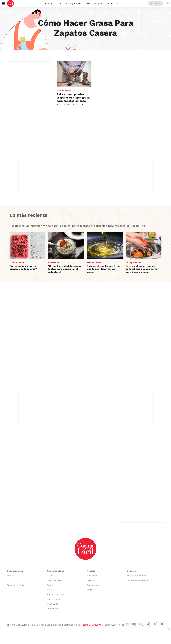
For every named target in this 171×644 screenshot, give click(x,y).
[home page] (10, 3)
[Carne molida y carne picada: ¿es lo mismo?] (27, 245)
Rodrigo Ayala (78, 105)
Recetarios (54, 263)
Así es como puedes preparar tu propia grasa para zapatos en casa (73, 98)
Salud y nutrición (133, 263)
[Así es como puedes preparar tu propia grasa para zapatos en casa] (74, 74)
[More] (117, 3)
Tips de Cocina (64, 91)
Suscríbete (156, 3)
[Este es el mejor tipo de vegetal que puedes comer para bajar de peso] (144, 245)
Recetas (48, 3)
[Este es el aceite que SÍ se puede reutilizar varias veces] (105, 245)
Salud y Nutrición (74, 3)
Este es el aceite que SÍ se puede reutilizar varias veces (103, 269)
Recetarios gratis (95, 3)
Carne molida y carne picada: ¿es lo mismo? (23, 267)
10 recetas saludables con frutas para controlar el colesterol (65, 269)
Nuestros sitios (56, 571)
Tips (59, 3)
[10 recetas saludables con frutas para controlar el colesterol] (66, 245)
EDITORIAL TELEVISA (93, 625)
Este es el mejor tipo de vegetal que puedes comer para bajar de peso (142, 269)
